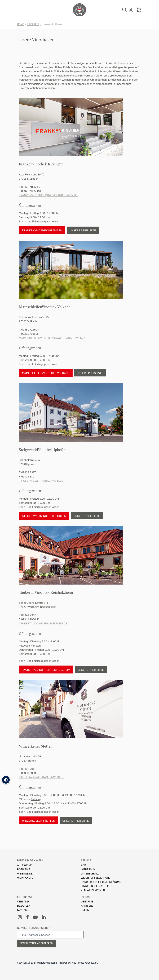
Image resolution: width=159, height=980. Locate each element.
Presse (86, 910)
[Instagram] (20, 917)
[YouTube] (35, 917)
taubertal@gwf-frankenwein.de (43, 623)
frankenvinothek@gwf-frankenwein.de (48, 195)
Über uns (33, 24)
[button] (6, 780)
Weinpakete (25, 878)
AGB (83, 865)
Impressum (88, 869)
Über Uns (87, 901)
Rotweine (24, 869)
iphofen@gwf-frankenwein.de (41, 481)
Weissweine (25, 873)
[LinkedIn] (44, 917)
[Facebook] (27, 917)
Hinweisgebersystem (95, 886)
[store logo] (79, 10)
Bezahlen (24, 905)
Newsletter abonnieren (34, 928)
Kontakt (23, 910)
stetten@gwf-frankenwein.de (42, 777)
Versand (23, 901)
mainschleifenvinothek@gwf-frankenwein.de (53, 338)
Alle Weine (25, 865)
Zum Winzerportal (93, 890)
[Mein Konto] (131, 10)
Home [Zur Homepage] (20, 24)
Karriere (87, 905)
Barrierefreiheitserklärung (101, 882)
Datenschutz (90, 873)
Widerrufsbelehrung (96, 878)
